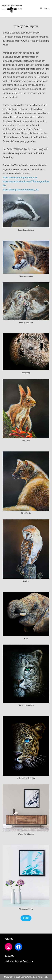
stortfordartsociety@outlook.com (21, 961)
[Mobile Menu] (45, 8)
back (26, 918)
